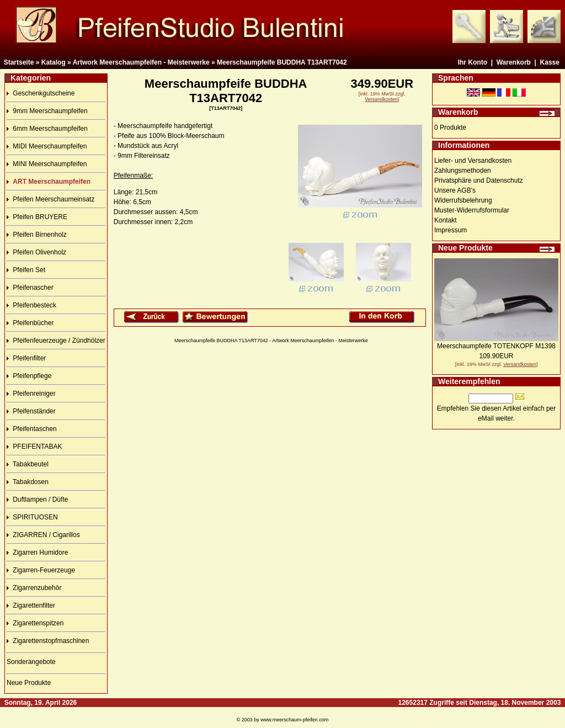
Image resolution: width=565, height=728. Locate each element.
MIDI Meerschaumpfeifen (47, 146)
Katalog (54, 62)
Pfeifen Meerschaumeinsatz (50, 199)
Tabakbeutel (28, 464)
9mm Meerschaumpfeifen (47, 111)
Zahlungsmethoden (463, 171)
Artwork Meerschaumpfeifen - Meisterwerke (141, 62)
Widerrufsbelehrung (463, 200)
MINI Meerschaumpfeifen (47, 164)
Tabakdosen (28, 482)
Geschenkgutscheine (41, 93)
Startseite (19, 62)
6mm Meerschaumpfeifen (47, 129)
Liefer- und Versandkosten (473, 161)
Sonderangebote (31, 662)
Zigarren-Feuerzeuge (41, 570)
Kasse (550, 62)
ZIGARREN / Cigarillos (43, 535)
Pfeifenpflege (29, 376)
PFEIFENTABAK (34, 447)
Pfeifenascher (30, 288)
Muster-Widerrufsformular (472, 210)
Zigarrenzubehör (34, 588)
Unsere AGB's (455, 190)
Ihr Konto (473, 62)
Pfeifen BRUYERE (37, 217)
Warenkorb (514, 62)
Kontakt (446, 220)
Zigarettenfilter (31, 605)
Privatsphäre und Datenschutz (479, 180)
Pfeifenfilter (26, 358)
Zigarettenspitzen (35, 623)
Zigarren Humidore (37, 552)
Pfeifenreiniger (31, 394)
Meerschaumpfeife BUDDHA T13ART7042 (282, 62)
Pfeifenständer (31, 411)
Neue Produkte (29, 683)
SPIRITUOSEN (32, 517)
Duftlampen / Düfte (37, 499)
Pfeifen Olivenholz (36, 252)
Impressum (451, 230)
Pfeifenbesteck (31, 305)
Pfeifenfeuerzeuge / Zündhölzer (56, 341)
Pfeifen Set (26, 270)
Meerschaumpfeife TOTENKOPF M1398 (496, 346)
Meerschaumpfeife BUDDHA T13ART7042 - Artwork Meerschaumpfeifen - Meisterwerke (271, 341)
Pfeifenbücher (30, 323)
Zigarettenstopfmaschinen (48, 641)
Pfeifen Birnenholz (37, 235)
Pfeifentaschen (32, 429)
